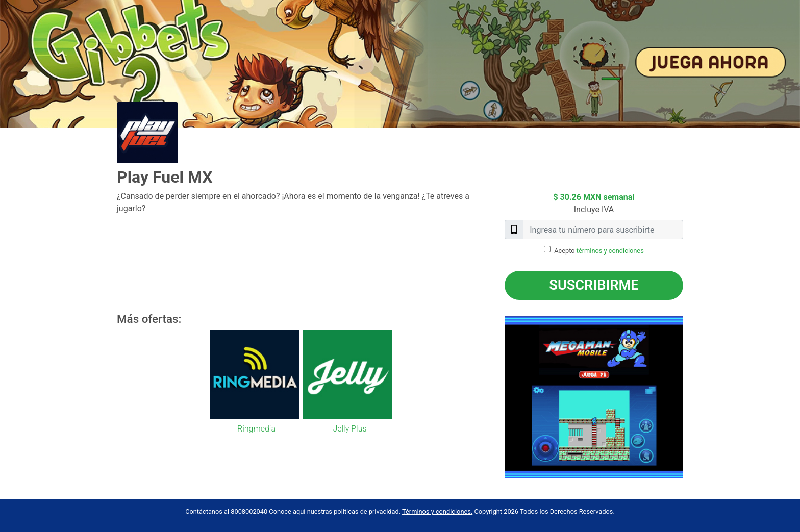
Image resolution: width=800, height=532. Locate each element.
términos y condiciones (610, 251)
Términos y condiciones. (437, 511)
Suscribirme (594, 285)
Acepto (599, 251)
